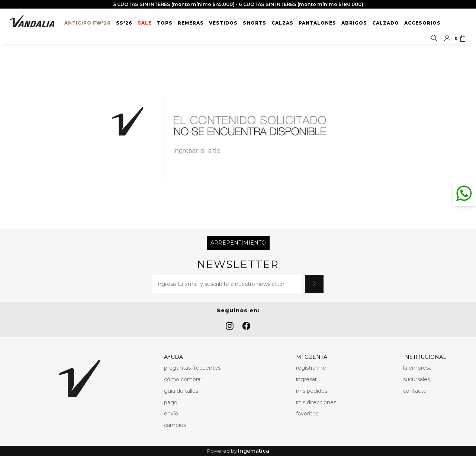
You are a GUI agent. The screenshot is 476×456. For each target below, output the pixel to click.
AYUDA (173, 357)
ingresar (306, 379)
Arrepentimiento (238, 243)
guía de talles (181, 391)
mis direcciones (316, 402)
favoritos (307, 414)
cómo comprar (183, 379)
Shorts (255, 23)
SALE (145, 23)
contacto (415, 391)
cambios (175, 425)
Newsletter (238, 264)
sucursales (416, 379)
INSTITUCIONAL (425, 357)
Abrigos (354, 23)
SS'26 (124, 23)
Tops (165, 23)
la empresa (417, 368)
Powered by (238, 451)
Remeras (191, 23)
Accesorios (422, 23)
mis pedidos (312, 391)
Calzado (386, 23)
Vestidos (223, 23)
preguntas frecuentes (192, 368)
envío (171, 414)
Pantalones (317, 23)
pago (171, 402)
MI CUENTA (312, 357)
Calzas (282, 23)
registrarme (311, 368)
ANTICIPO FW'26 (88, 23)
